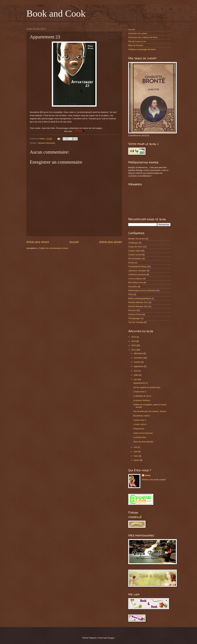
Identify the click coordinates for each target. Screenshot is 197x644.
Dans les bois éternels (143, 442)
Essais (131, 263)
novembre (139, 358)
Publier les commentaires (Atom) (54, 248)
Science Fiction (135, 314)
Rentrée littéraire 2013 (138, 306)
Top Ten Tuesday (136, 322)
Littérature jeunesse (137, 274)
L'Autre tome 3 (140, 392)
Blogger (111, 638)
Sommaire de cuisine (138, 33)
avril (136, 452)
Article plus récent (38, 242)
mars (136, 456)
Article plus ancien (111, 242)
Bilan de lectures (136, 45)
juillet (136, 375)
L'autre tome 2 (140, 420)
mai (136, 447)
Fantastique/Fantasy (137, 267)
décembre (139, 353)
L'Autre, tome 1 (140, 424)
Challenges (133, 243)
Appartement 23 (140, 383)
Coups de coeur (135, 247)
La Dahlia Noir (140, 437)
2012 (134, 345)
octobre (137, 362)
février (137, 460)
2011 (134, 350)
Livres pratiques (135, 279)
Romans (132, 310)
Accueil (74, 242)
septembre (139, 366)
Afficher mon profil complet (154, 480)
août (136, 371)
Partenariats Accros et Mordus (142, 290)
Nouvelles (133, 287)
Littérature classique (137, 271)
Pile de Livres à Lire (137, 41)
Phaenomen (139, 429)
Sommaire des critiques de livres (143, 37)
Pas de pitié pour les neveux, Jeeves (150, 411)
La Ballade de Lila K (142, 396)
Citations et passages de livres (142, 49)
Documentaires (135, 259)
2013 (134, 341)
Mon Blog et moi (136, 282)
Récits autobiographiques (140, 298)
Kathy (148, 475)
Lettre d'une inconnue (143, 433)
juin (136, 379)
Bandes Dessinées (47, 143)
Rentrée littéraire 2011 (138, 302)
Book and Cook (56, 13)
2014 (134, 337)
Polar (131, 294)
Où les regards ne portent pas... (147, 387)
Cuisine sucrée (135, 255)
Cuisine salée (134, 251)
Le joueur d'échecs (142, 400)
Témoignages (134, 318)
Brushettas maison (142, 416)
